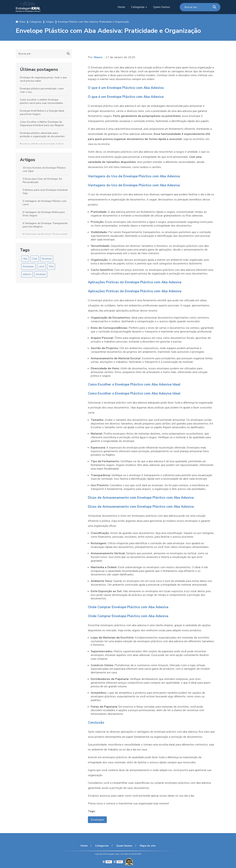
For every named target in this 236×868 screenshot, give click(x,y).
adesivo (27, 274)
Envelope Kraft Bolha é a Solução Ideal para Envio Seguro (42, 112)
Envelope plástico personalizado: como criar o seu (42, 90)
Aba (25, 259)
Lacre (41, 267)
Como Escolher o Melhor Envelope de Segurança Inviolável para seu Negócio (42, 124)
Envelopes (28, 267)
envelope (41, 274)
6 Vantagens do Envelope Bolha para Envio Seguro (44, 214)
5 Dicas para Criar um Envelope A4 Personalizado (42, 181)
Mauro (98, 57)
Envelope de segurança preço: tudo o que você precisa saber (43, 79)
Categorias (138, 7)
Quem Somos (162, 7)
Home (121, 7)
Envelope (47, 259)
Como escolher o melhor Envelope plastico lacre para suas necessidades (41, 101)
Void (51, 267)
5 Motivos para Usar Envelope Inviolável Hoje (45, 192)
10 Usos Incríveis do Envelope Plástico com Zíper (44, 169)
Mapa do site (147, 846)
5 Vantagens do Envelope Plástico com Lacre (44, 203)
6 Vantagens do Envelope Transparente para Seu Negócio (45, 225)
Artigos (28, 160)
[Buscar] (214, 7)
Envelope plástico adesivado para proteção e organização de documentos (42, 135)
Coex (35, 259)
